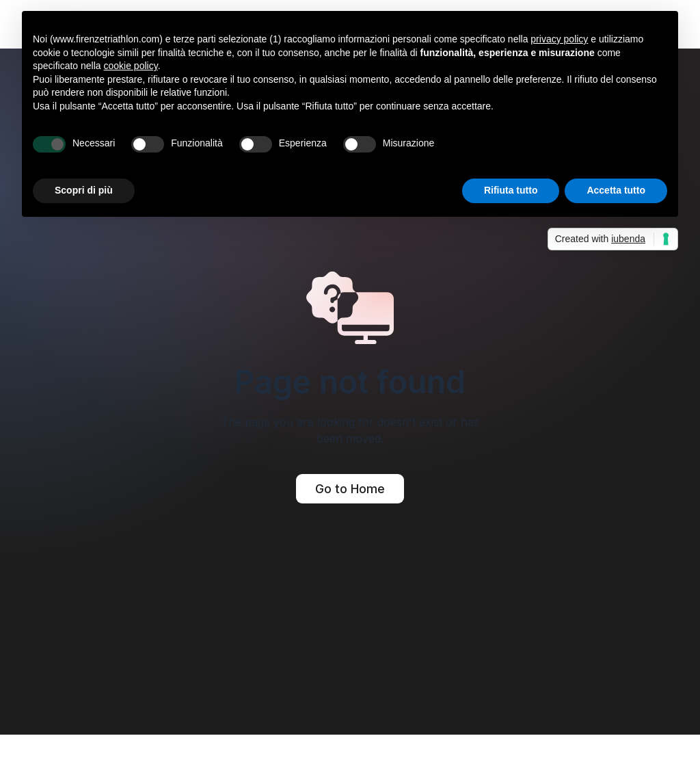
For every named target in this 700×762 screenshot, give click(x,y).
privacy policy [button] (559, 39)
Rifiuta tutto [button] (511, 190)
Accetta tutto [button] (616, 190)
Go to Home (350, 489)
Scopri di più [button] (84, 190)
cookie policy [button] (131, 66)
